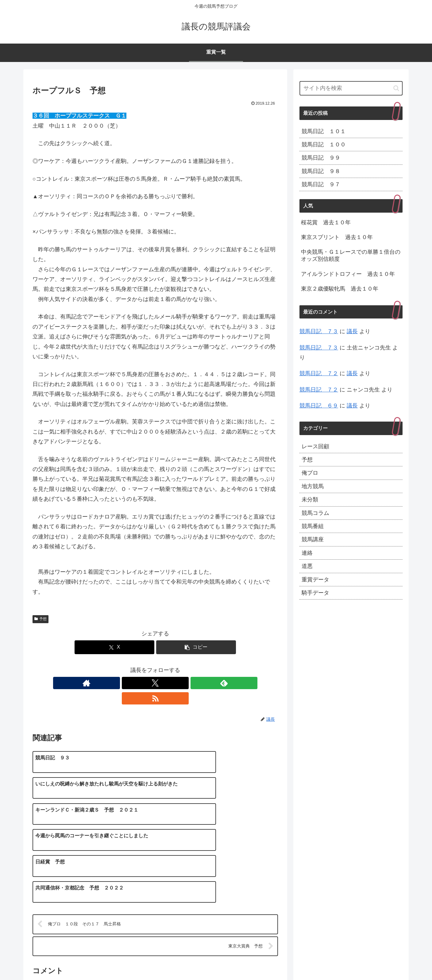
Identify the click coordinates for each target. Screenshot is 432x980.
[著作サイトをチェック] (134, 683)
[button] (196, 647)
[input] (351, 88)
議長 (352, 331)
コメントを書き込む (155, 909)
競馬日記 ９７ (321, 184)
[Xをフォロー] (148, 683)
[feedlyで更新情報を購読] (162, 683)
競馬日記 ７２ (319, 373)
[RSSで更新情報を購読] (176, 683)
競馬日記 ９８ (321, 171)
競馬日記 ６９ (319, 406)
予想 (40, 619)
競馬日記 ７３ (319, 331)
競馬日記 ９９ (321, 158)
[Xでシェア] (114, 647)
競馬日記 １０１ (324, 131)
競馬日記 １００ (324, 145)
